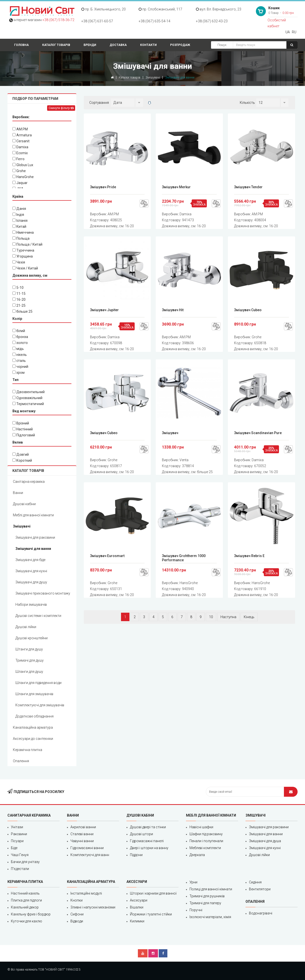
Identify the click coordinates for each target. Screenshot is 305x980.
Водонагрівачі (261, 913)
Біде (14, 848)
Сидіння (255, 882)
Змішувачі (153, 77)
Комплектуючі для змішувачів (40, 705)
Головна (21, 45)
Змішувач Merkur (176, 187)
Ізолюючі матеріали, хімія (210, 917)
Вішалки (137, 907)
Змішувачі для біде (30, 560)
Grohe (19, 171)
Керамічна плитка (28, 750)
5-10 (18, 288)
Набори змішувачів (31, 604)
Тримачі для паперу (205, 903)
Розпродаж (180, 45)
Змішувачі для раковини (35, 537)
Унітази (17, 827)
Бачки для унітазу (25, 862)
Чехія (19, 262)
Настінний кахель (25, 893)
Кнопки (76, 900)
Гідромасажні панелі (147, 841)
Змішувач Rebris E (249, 556)
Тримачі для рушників (207, 896)
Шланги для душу (29, 672)
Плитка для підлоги (26, 900)
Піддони (136, 855)
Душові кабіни (24, 504)
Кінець (249, 617)
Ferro (18, 159)
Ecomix (20, 153)
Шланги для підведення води (38, 683)
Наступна (228, 617)
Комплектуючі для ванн (90, 855)
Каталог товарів (56, 45)
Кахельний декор (25, 907)
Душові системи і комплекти (38, 616)
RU (294, 32)
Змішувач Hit (173, 310)
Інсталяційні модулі (86, 893)
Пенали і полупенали (206, 841)
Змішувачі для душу (31, 582)
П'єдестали (20, 869)
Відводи (77, 921)
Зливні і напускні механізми (93, 907)
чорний (20, 367)
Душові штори (141, 834)
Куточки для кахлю (27, 921)
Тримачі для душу (30, 660)
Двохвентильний (29, 392)
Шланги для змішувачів (34, 694)
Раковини (19, 834)
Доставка (118, 45)
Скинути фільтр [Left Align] (61, 108)
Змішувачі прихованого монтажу (43, 593)
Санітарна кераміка (29, 482)
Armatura (22, 135)
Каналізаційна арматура (33, 727)
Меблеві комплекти (205, 848)
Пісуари (17, 841)
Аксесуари (139, 900)
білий (19, 331)
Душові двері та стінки (148, 827)
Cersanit (21, 141)
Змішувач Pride (103, 187)
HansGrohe (23, 177)
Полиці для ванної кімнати (211, 889)
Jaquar (20, 183)
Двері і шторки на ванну (149, 848)
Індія (18, 215)
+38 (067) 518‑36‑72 (58, 20)
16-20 (19, 300)
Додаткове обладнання (34, 716)
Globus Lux (23, 165)
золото (20, 343)
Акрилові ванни (83, 827)
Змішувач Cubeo (248, 310)
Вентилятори (260, 889)
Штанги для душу (29, 649)
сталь (19, 361)
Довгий (21, 454)
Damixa (20, 147)
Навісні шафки (201, 827)
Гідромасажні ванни (87, 848)
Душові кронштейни (31, 638)
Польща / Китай (27, 244)
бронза (20, 337)
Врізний (21, 423)
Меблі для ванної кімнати (33, 515)
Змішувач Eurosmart (107, 556)
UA (288, 32)
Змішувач (170, 433)
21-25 (19, 305)
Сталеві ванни (82, 834)
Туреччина (23, 250)
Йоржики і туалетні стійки (151, 914)
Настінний (23, 429)
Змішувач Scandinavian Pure (258, 433)
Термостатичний (28, 404)
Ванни (18, 493)
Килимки (137, 921)
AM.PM (20, 129)
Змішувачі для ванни (33, 549)
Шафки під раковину (206, 834)
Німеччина (23, 232)
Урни (193, 882)
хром (18, 373)
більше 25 (22, 311)
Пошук (222, 45)
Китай (19, 226)
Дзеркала (197, 855)
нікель (20, 355)
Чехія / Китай (25, 268)
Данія (19, 209)
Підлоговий (24, 435)
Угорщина (23, 256)
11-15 (19, 294)
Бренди (90, 45)
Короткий (22, 460)
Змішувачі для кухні (31, 571)
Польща (21, 238)
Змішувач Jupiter (104, 310)
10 (211, 617)
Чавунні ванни (82, 841)
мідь (18, 349)
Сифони (77, 914)
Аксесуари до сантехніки (33, 739)
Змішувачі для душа (265, 841)
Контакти (148, 45)
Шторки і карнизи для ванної (153, 893)
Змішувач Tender (248, 187)
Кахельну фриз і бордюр (31, 914)
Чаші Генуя (20, 855)
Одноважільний (27, 398)
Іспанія (20, 221)
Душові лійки (26, 627)
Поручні (196, 910)
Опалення (21, 761)
